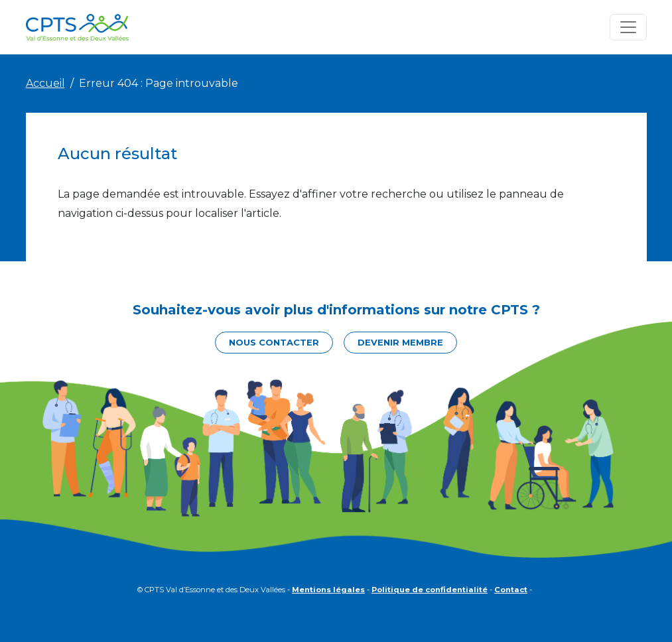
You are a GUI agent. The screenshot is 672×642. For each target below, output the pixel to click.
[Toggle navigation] (628, 27)
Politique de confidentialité (430, 590)
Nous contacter (274, 342)
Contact (511, 590)
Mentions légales (328, 590)
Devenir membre (400, 342)
